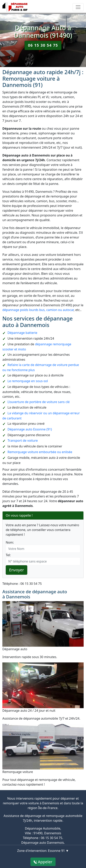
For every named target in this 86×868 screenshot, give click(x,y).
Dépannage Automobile (43, 828)
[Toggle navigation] (78, 7)
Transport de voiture (23, 441)
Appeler (43, 862)
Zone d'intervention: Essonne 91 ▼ (43, 851)
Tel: (8, 555)
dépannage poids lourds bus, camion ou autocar (38, 310)
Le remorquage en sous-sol (28, 381)
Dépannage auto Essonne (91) (30, 429)
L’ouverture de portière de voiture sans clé (39, 402)
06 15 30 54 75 (43, 45)
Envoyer (17, 570)
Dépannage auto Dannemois (43, 843)
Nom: (10, 542)
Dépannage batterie (22, 333)
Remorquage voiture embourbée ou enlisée (40, 452)
